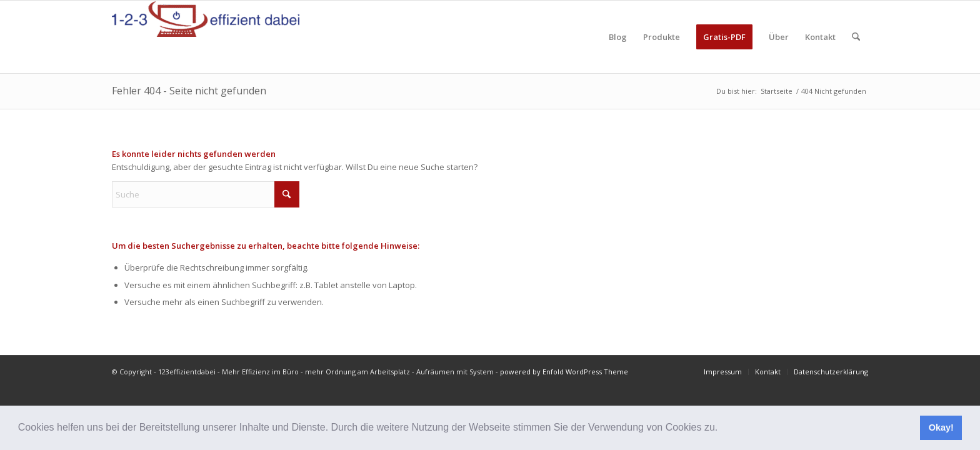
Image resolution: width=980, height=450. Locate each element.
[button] (722, 429)
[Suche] (856, 37)
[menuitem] (618, 37)
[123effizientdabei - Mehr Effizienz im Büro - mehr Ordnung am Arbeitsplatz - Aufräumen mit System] (206, 37)
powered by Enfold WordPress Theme (564, 372)
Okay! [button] (941, 427)
